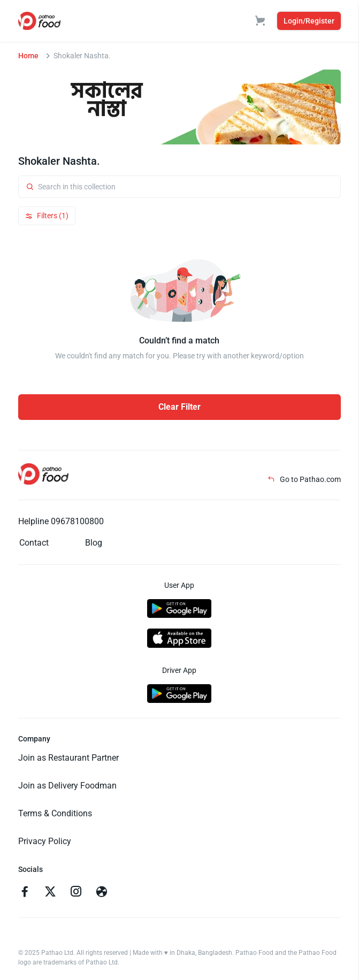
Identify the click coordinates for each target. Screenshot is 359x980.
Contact (34, 543)
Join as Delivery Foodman (67, 786)
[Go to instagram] (76, 893)
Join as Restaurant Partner (68, 758)
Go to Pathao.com (304, 479)
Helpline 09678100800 (61, 521)
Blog (94, 543)
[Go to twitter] (50, 893)
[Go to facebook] (25, 893)
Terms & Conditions (55, 813)
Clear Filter (180, 407)
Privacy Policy (45, 841)
